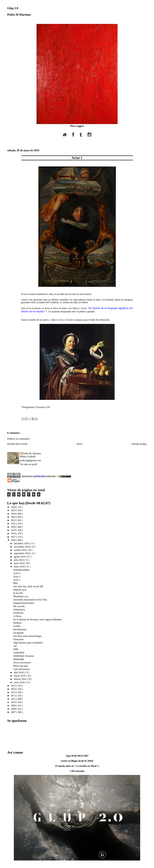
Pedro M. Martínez (32, 453)
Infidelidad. (19, 659)
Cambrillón (19, 653)
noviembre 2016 (22, 547)
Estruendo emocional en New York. (30, 600)
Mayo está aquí (21, 666)
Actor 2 (17, 576)
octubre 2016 (20, 550)
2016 (14, 540)
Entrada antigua (139, 444)
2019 (14, 530)
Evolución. (18, 613)
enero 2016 (20, 682)
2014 (14, 689)
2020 (14, 527)
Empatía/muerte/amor (24, 603)
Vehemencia (19, 610)
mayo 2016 (20, 567)
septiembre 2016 (22, 553)
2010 (14, 702)
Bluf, (16, 583)
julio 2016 (19, 560)
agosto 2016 (20, 557)
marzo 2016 (20, 676)
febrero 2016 (20, 679)
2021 (14, 524)
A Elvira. (18, 616)
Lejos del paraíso (21, 669)
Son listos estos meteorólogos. (28, 636)
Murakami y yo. (21, 596)
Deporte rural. (20, 590)
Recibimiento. (20, 629)
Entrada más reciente (17, 444)
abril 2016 (19, 672)
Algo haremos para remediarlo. (28, 643)
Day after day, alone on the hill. (28, 586)
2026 (14, 507)
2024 (14, 514)
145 (15, 646)
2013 (14, 692)
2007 (14, 712)
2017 (14, 537)
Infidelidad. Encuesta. (24, 656)
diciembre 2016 (22, 543)
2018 (14, 533)
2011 (14, 699)
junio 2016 (19, 563)
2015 (14, 686)
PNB (16, 649)
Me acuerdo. (19, 606)
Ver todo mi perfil (29, 464)
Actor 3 (17, 573)
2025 (14, 510)
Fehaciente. (19, 639)
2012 (14, 696)
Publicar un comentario (18, 439)
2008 (14, 709)
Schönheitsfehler (21, 570)
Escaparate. (19, 633)
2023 (14, 517)
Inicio (79, 444)
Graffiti (17, 626)
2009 (14, 706)
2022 (14, 520)
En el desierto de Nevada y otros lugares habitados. (38, 619)
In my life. (18, 593)
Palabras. (18, 623)
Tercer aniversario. (22, 663)
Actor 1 (77, 158)
